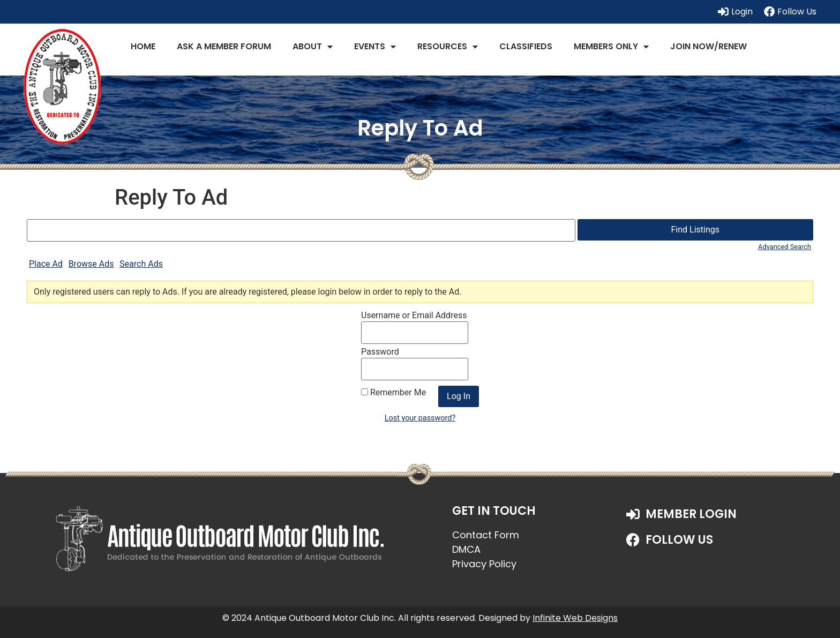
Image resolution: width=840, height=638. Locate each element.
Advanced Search (785, 247)
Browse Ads (91, 264)
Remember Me (393, 393)
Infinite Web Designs (575, 618)
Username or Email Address (414, 316)
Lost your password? (420, 418)
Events (375, 47)
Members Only (611, 47)
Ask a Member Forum (224, 46)
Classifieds (526, 46)
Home (143, 46)
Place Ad (46, 264)
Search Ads (141, 264)
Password (380, 352)
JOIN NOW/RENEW (708, 46)
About (313, 47)
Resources (448, 47)
